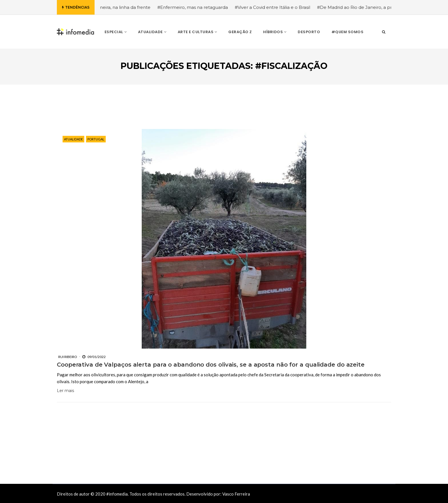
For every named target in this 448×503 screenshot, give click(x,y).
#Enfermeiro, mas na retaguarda (198, 7)
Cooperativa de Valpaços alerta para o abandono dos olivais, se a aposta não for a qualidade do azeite (211, 365)
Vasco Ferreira (236, 494)
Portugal (96, 139)
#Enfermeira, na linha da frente (123, 7)
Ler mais (65, 391)
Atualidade (73, 139)
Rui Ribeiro (68, 357)
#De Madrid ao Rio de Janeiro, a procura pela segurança (383, 7)
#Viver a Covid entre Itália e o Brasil (278, 7)
